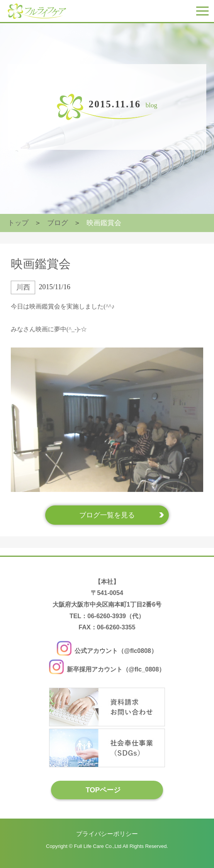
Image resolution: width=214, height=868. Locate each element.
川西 (23, 287)
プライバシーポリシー (107, 834)
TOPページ (103, 790)
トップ (18, 223)
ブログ (58, 223)
